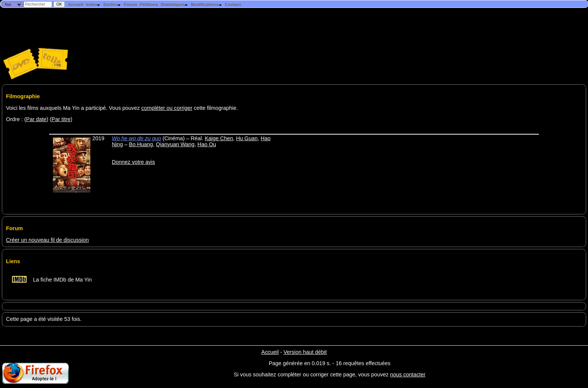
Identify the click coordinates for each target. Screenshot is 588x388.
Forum (130, 4)
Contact (233, 4)
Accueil (76, 4)
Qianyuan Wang (175, 144)
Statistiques (174, 4)
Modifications (206, 4)
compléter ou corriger (167, 108)
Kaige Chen (219, 138)
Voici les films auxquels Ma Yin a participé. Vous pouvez (74, 108)
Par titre (61, 119)
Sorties (112, 4)
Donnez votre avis (133, 162)
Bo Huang (141, 144)
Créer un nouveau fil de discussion (47, 240)
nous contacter (408, 375)
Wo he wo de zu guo (136, 138)
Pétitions (149, 4)
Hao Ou (207, 144)
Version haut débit (305, 352)
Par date (36, 119)
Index (93, 4)
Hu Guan (247, 138)
